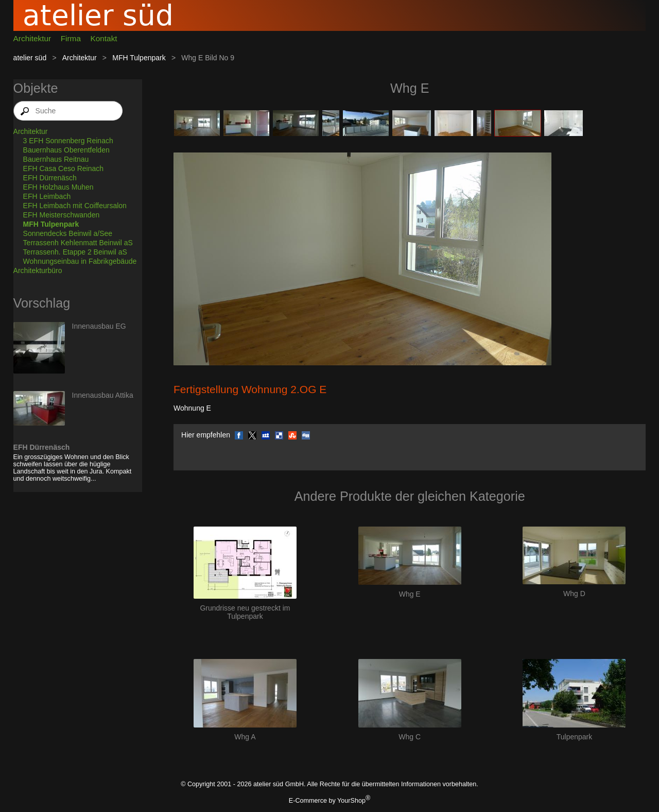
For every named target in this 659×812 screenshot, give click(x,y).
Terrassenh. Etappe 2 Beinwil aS (75, 252)
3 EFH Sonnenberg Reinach (68, 141)
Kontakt (103, 38)
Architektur (32, 38)
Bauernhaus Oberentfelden (66, 150)
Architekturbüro (38, 270)
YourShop (351, 801)
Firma (71, 38)
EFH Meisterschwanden (62, 215)
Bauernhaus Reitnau (56, 159)
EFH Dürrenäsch (50, 178)
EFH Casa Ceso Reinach (63, 168)
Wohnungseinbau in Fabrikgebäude (80, 261)
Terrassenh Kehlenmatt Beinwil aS (78, 243)
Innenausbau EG (99, 326)
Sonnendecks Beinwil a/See (68, 233)
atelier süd (30, 58)
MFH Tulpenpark (139, 58)
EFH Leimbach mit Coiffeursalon (75, 206)
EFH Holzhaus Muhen (58, 187)
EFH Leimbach (47, 196)
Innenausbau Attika (103, 395)
